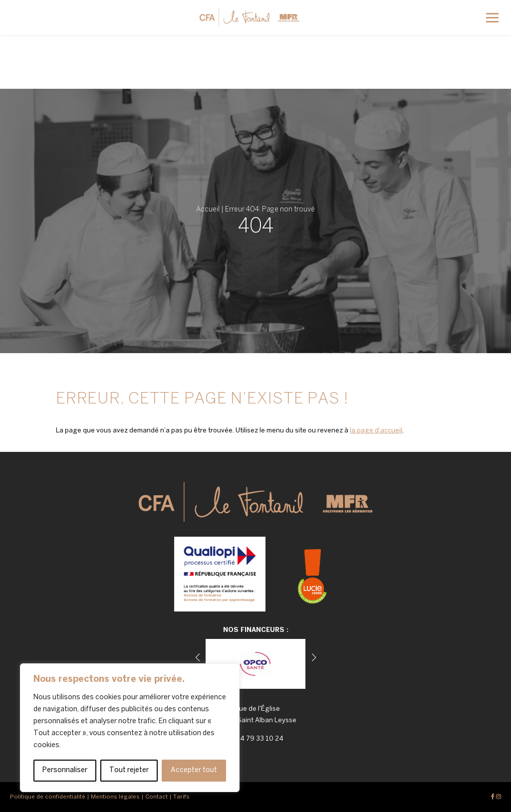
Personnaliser (65, 770)
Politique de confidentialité (48, 797)
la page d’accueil (376, 431)
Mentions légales (115, 797)
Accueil (208, 210)
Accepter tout (194, 770)
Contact (156, 797)
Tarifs (181, 797)
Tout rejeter (129, 770)
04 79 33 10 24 (259, 739)
